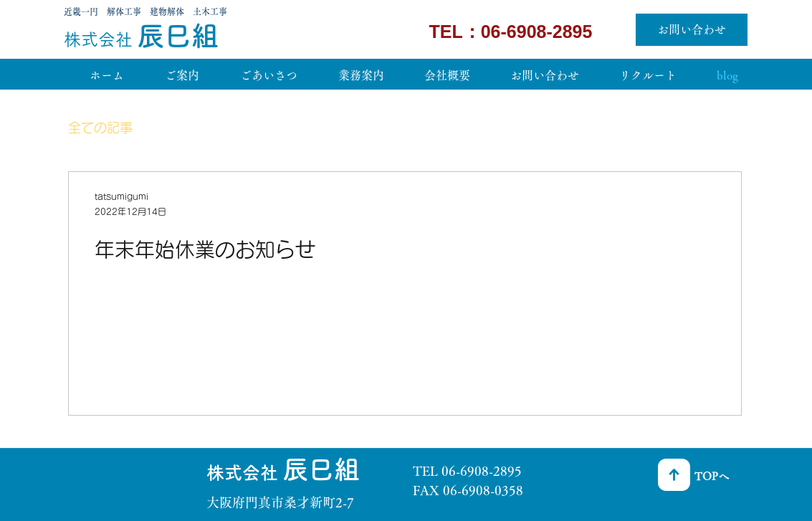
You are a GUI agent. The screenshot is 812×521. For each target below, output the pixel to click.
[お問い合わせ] (692, 30)
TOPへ (712, 476)
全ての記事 (100, 128)
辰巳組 (178, 36)
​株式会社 (101, 39)
